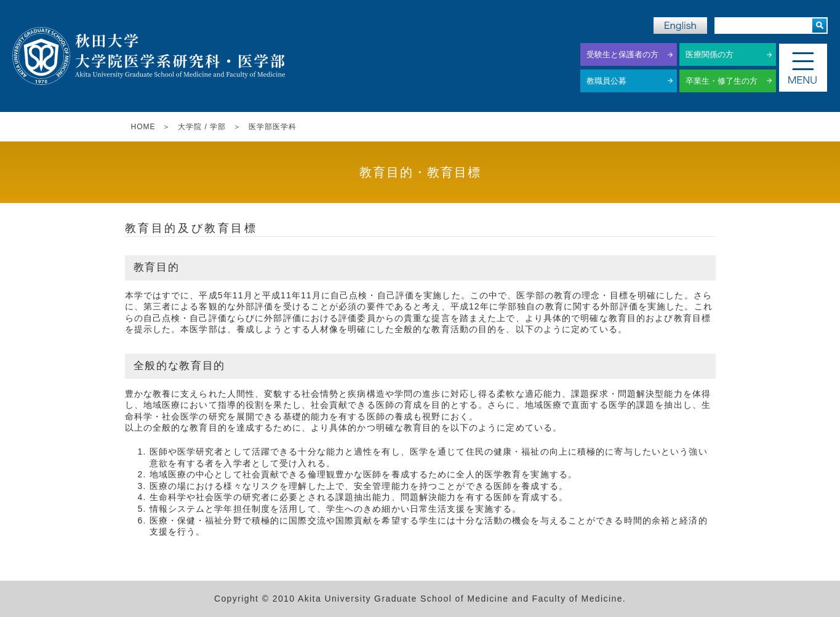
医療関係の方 (710, 54)
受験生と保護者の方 (622, 54)
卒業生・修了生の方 (722, 81)
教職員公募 (606, 81)
